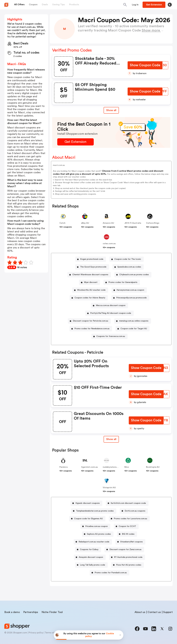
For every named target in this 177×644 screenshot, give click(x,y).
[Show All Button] (111, 439)
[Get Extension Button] (75, 142)
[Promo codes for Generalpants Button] (122, 282)
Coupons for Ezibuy (89, 550)
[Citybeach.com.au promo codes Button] (133, 275)
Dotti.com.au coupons (135, 511)
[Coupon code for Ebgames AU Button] (87, 519)
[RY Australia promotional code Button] (127, 557)
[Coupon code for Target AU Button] (133, 329)
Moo (127, 467)
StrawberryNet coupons (132, 542)
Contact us (154, 612)
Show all (111, 439)
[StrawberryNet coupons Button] (130, 542)
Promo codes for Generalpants (123, 282)
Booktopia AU (153, 467)
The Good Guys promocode (93, 267)
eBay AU (85, 223)
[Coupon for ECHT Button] (126, 526)
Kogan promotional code (92, 259)
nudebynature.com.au (113, 467)
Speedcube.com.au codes (129, 267)
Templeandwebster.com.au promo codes (95, 511)
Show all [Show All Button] (111, 110)
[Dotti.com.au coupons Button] (134, 511)
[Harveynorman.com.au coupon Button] (129, 290)
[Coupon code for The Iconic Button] (127, 259)
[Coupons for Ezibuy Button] (88, 550)
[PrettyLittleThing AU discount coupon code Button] (109, 313)
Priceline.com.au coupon (96, 526)
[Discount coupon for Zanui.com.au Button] (124, 550)
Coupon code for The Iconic (128, 259)
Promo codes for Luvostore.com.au (130, 519)
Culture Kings (153, 223)
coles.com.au (109, 244)
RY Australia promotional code (128, 557)
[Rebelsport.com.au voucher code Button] (93, 542)
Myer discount (91, 282)
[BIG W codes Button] (127, 534)
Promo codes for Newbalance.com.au (92, 329)
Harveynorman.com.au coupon (130, 290)
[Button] (135, 5)
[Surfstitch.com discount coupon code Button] (127, 503)
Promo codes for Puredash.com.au (111, 573)
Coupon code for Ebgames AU (88, 519)
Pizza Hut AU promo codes (129, 565)
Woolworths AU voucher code (91, 290)
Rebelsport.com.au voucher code (94, 542)
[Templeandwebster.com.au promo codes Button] (94, 511)
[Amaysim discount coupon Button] (90, 557)
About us (140, 612)
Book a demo (12, 612)
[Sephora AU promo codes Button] (98, 534)
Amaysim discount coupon (91, 557)
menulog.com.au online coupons (134, 321)
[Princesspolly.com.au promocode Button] (130, 298)
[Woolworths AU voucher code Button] (90, 290)
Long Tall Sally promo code (92, 565)
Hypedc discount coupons (88, 503)
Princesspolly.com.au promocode (131, 298)
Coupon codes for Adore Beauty (90, 298)
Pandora (64, 467)
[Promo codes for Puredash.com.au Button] (109, 573)
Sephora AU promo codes (99, 534)
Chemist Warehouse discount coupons (90, 275)
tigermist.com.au (89, 467)
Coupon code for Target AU (134, 329)
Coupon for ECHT (127, 526)
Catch (62, 223)
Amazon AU (108, 223)
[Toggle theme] (170, 5)
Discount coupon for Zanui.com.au (125, 550)
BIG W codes (128, 534)
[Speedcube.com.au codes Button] (128, 267)
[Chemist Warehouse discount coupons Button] (89, 275)
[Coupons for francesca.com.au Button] (109, 336)
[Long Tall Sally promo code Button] (91, 565)
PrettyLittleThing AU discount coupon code (111, 313)
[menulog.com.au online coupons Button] (133, 321)
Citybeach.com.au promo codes (134, 275)
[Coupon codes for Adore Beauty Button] (89, 298)
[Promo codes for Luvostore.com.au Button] (129, 519)
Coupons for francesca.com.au (111, 336)
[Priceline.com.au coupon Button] (95, 526)
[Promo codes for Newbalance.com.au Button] (91, 329)
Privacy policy (36, 633)
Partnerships (31, 612)
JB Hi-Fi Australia (133, 223)
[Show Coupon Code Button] (145, 66)
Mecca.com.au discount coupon (111, 305)
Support (168, 612)
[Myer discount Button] (90, 282)
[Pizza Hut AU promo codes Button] (128, 565)
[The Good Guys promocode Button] (92, 267)
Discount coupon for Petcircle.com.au (90, 321)
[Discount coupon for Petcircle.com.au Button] (89, 321)
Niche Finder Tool (52, 612)
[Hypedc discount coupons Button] (86, 503)
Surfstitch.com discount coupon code (128, 503)
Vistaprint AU (109, 488)
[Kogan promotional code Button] (91, 259)
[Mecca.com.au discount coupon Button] (109, 306)
